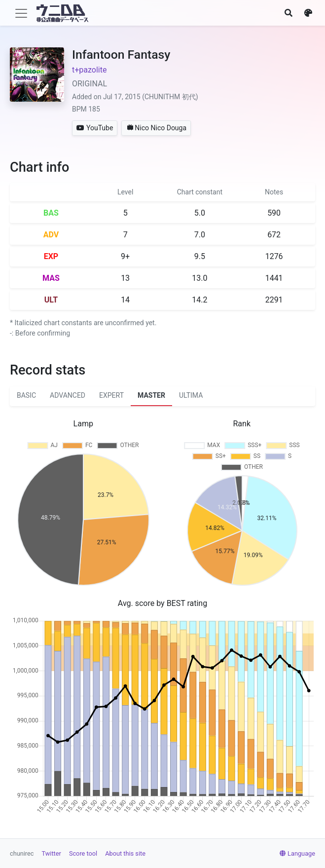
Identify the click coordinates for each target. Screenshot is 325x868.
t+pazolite (89, 70)
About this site (125, 853)
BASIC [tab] (26, 395)
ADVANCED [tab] (68, 395)
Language (297, 853)
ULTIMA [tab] (191, 395)
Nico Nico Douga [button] (157, 128)
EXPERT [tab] (111, 395)
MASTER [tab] (151, 395)
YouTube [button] (95, 128)
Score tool (83, 853)
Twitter (52, 853)
